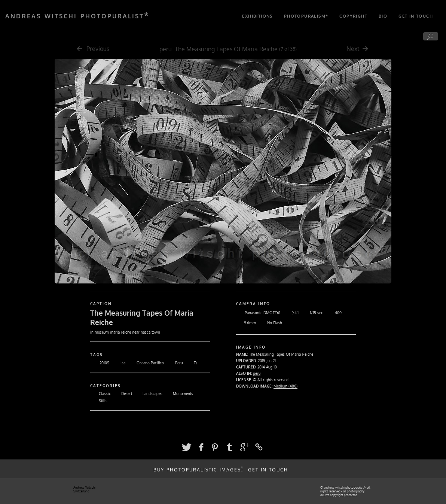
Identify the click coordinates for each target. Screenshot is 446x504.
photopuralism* (306, 16)
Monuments (179, 394)
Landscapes (148, 394)
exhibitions (257, 16)
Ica (118, 363)
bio (383, 16)
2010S (100, 363)
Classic (100, 394)
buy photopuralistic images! (198, 469)
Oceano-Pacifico (146, 363)
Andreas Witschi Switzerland (84, 489)
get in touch (416, 16)
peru (166, 49)
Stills (99, 401)
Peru (174, 363)
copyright (353, 16)
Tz (191, 363)
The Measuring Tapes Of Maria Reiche (226, 49)
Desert (122, 394)
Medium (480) (285, 386)
